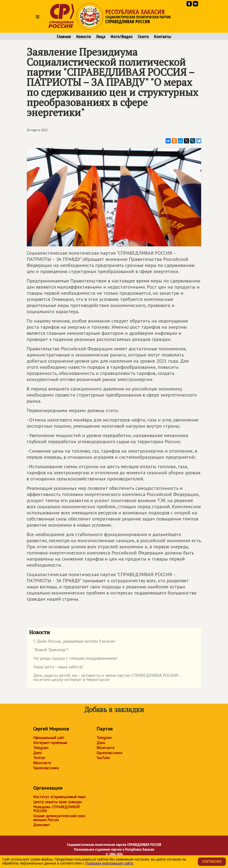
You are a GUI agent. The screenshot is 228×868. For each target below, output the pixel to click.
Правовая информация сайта (109, 863)
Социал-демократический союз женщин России (59, 818)
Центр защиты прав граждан (57, 802)
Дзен (37, 753)
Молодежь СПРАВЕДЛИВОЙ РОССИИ (56, 809)
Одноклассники (46, 768)
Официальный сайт (49, 738)
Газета (143, 37)
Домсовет (42, 825)
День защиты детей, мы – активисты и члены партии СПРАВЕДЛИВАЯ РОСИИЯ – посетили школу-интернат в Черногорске (105, 678)
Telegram (41, 748)
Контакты (163, 37)
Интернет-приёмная (50, 743)
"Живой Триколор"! (49, 651)
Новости (84, 37)
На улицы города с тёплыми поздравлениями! (73, 659)
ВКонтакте (42, 763)
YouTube (103, 758)
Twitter (39, 758)
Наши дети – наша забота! (56, 668)
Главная (64, 37)
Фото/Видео (122, 37)
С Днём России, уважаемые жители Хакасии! (72, 642)
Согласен (212, 862)
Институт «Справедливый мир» (60, 797)
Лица (101, 37)
